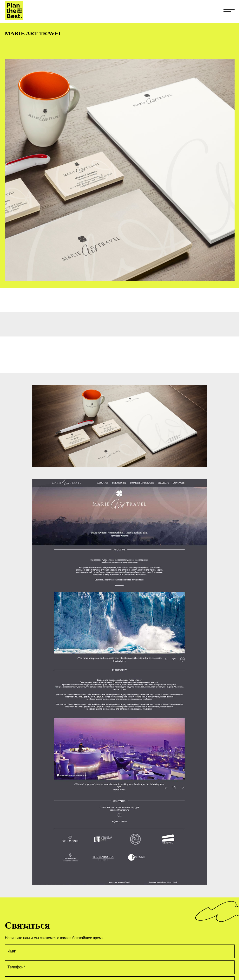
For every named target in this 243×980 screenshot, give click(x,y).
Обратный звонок (223, 973)
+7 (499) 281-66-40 (21, 973)
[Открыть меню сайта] (229, 9)
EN (7, 960)
